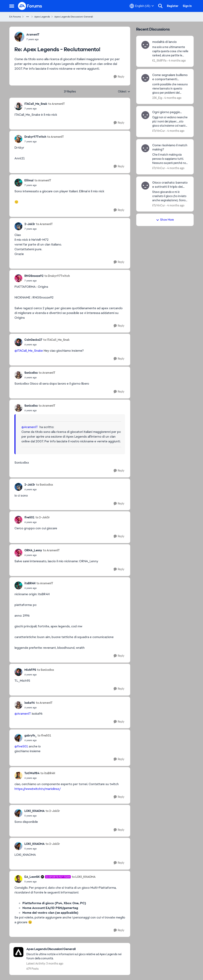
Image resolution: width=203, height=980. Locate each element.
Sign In (187, 6)
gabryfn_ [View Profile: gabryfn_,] (30, 735)
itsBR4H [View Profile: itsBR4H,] (30, 583)
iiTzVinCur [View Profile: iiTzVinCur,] (159, 131)
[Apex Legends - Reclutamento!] (33, 39)
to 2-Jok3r (43, 517)
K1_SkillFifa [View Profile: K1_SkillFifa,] (159, 61)
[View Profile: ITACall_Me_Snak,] (18, 106)
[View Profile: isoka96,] (18, 705)
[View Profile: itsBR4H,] (18, 585)
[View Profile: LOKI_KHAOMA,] (18, 813)
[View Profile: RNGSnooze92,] (18, 278)
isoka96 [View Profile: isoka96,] (30, 703)
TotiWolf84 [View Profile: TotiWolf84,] (32, 773)
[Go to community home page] (30, 6)
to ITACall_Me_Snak (56, 340)
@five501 (21, 746)
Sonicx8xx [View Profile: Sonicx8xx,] (31, 373)
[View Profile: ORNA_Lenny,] (18, 553)
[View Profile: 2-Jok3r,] (18, 226)
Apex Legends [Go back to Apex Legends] (42, 17)
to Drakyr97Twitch (57, 276)
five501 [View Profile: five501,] (29, 517)
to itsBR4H (48, 773)
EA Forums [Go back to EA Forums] (15, 17)
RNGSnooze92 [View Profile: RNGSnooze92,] (34, 276)
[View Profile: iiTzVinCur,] (145, 115)
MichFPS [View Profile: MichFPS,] (30, 670)
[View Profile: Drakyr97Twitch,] (18, 139)
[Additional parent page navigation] (28, 17)
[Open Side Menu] (12, 6)
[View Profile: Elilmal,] (18, 183)
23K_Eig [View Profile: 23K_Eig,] (157, 98)
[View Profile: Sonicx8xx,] (18, 375)
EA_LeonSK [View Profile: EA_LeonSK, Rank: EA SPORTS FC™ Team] (32, 877)
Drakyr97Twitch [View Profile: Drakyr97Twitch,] (35, 137)
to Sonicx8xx (45, 485)
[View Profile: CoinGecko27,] (18, 342)
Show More (165, 220)
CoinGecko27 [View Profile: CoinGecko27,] (33, 340)
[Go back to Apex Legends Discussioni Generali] (76, 949)
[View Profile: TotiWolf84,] (18, 776)
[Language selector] (142, 6)
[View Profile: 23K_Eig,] (145, 78)
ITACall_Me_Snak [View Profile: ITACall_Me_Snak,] (36, 104)
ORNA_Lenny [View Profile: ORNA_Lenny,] (33, 550)
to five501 (44, 735)
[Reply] (119, 77)
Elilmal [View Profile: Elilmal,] (29, 180)
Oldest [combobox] (124, 92)
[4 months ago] (176, 61)
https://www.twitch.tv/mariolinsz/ (38, 789)
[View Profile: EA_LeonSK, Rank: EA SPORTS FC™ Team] (18, 879)
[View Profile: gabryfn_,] (18, 738)
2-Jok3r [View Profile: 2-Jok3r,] (30, 224)
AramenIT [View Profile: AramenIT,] (33, 35)
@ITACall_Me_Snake (29, 351)
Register (173, 6)
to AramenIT (56, 104)
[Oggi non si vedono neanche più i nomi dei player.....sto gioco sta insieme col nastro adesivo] (170, 122)
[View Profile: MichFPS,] (18, 672)
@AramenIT (30, 427)
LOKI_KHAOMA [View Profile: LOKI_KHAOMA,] (34, 811)
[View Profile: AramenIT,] (19, 37)
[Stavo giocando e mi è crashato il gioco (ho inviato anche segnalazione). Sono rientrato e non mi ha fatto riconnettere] (170, 196)
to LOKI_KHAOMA (84, 877)
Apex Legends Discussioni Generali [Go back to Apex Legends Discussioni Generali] (74, 17)
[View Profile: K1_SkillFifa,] (145, 45)
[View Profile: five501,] (18, 520)
